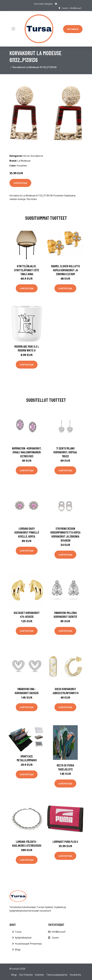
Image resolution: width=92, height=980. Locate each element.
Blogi (18, 949)
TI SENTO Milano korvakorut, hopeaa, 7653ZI (65, 452)
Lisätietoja (20, 183)
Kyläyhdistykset (23, 938)
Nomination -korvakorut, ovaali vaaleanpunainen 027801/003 (27, 452)
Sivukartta (75, 975)
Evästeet (39, 975)
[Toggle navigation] (13, 29)
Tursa (18, 932)
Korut (26, 156)
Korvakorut (37, 156)
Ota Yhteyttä (26, 975)
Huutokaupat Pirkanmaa (28, 944)
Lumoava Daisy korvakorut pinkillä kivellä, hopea (27, 532)
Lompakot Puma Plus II (65, 842)
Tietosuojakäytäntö (57, 975)
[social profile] (56, 4)
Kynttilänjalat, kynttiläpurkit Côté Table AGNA (27, 270)
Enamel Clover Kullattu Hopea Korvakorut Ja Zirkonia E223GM (65, 270)
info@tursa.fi (76, 8)
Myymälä (73, 29)
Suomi (65, 8)
